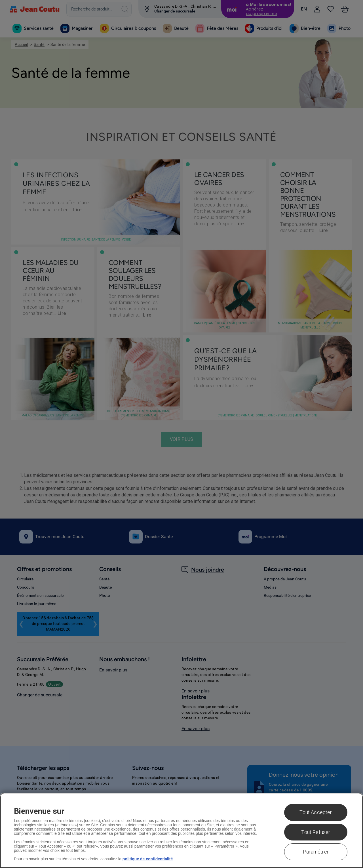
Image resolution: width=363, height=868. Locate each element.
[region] (181, 830)
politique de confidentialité (148, 859)
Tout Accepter (316, 812)
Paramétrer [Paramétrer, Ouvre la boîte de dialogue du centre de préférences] (316, 852)
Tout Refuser (316, 832)
